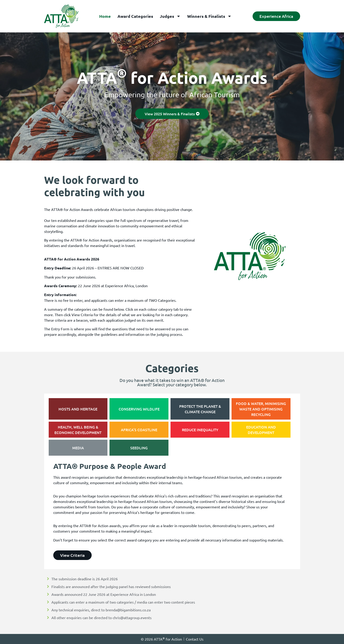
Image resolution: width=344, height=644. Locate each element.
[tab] (78, 409)
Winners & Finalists (209, 16)
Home (105, 16)
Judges (170, 16)
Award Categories (135, 16)
